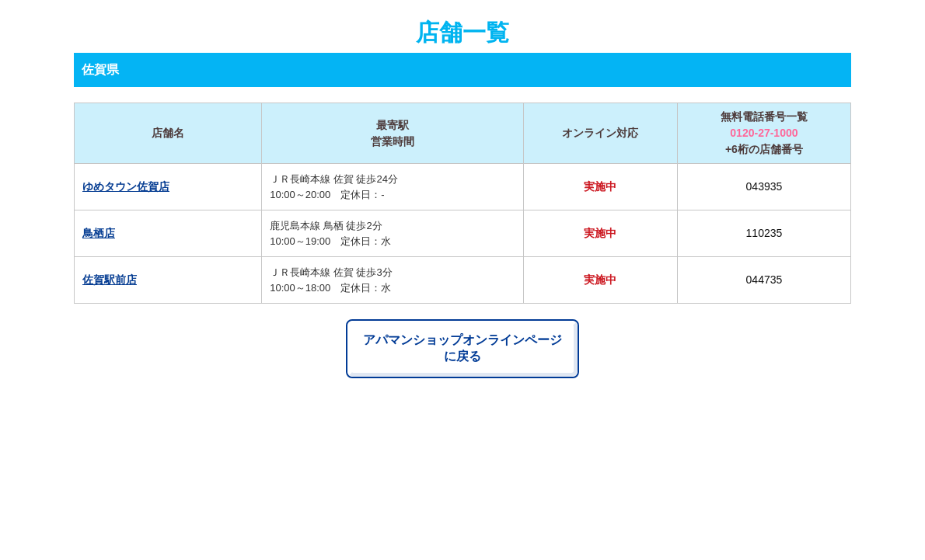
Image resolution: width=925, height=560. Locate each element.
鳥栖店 (99, 233)
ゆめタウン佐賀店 (126, 186)
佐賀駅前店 (110, 280)
